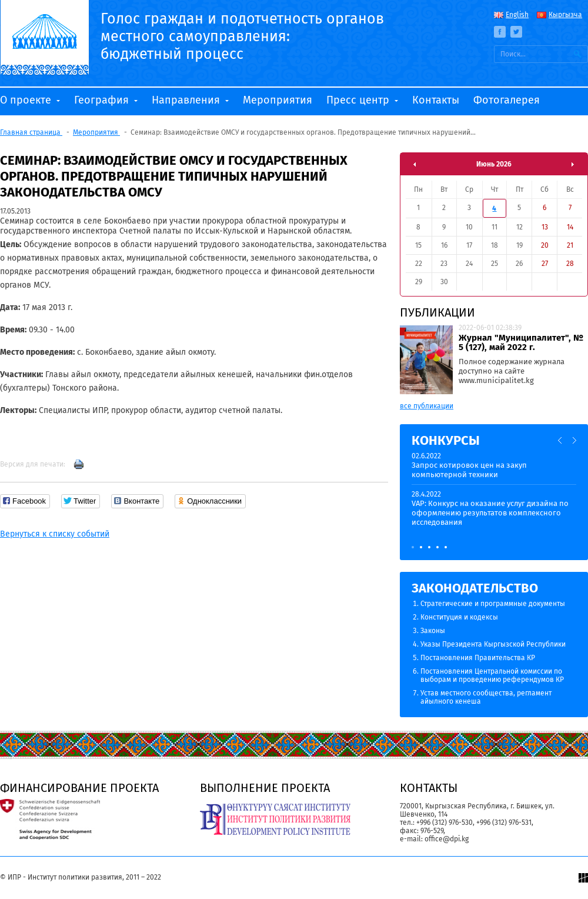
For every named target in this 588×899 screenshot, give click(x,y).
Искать (577, 54)
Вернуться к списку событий (55, 534)
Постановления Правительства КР (478, 658)
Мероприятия (278, 100)
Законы (433, 631)
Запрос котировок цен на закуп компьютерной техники (469, 470)
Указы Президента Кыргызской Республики (493, 644)
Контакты (436, 100)
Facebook (500, 32)
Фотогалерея (507, 100)
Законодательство (475, 588)
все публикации (427, 406)
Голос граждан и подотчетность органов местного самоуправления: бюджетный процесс (242, 36)
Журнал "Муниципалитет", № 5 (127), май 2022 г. (521, 342)
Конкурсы (446, 440)
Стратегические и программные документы (493, 604)
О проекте (27, 100)
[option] (494, 495)
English (517, 15)
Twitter (516, 32)
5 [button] (446, 547)
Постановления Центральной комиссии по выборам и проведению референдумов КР (492, 675)
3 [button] (429, 547)
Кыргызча (565, 15)
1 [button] (413, 547)
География (103, 100)
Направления (187, 100)
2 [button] (421, 547)
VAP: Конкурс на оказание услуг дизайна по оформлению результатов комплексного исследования (490, 513)
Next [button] (574, 440)
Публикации (437, 312)
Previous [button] (561, 440)
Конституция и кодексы (459, 617)
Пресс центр (359, 100)
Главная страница (31, 132)
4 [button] (437, 547)
